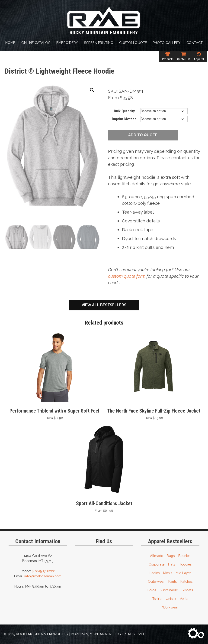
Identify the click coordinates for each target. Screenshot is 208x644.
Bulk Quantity (124, 111)
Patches (186, 581)
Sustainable (169, 590)
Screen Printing (99, 43)
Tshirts (157, 599)
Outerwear (156, 581)
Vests (184, 599)
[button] (92, 90)
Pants (173, 581)
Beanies (184, 556)
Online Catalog (36, 43)
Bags (171, 556)
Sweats (187, 590)
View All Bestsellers (104, 305)
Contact (195, 43)
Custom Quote (133, 43)
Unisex (171, 599)
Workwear (170, 607)
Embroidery (67, 43)
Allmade (157, 556)
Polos (152, 590)
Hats (172, 564)
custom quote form (127, 276)
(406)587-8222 (43, 571)
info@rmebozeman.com (43, 576)
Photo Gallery (167, 43)
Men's (168, 573)
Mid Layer (183, 573)
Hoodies (185, 564)
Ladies (155, 573)
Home (10, 43)
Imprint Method (124, 119)
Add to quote (143, 135)
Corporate (157, 564)
